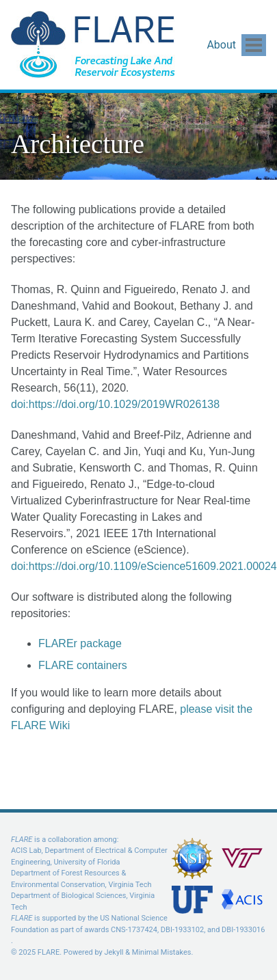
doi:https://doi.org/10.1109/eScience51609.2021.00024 (144, 566)
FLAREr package (80, 643)
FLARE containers (83, 665)
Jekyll (114, 952)
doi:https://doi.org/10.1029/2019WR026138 (115, 404)
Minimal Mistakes (162, 952)
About (221, 45)
